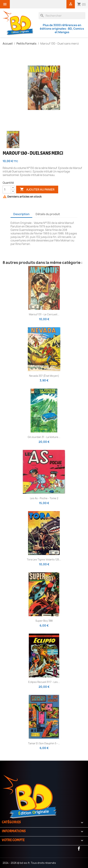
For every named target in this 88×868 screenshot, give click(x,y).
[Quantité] (7, 189)
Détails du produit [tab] (48, 214)
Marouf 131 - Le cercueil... (44, 314)
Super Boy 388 (44, 621)
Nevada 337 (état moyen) (44, 376)
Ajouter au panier (37, 189)
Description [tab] (21, 214)
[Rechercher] (62, 16)
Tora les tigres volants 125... (44, 559)
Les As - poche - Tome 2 (44, 498)
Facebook (79, 849)
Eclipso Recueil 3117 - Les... (44, 682)
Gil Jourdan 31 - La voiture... (44, 437)
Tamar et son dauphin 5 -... (44, 743)
